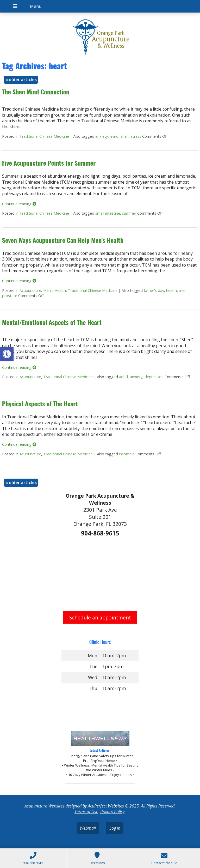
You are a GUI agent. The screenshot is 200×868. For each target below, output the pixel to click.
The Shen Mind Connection (36, 92)
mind (114, 136)
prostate (10, 296)
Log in (115, 828)
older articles (21, 80)
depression (154, 377)
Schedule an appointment (100, 617)
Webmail (88, 828)
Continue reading (19, 204)
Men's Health (55, 290)
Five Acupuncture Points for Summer (49, 163)
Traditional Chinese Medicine (44, 136)
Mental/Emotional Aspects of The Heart (52, 322)
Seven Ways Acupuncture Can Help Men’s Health (63, 240)
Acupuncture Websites (44, 806)
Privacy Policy (112, 812)
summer (129, 213)
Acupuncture (30, 290)
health (171, 290)
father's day (154, 290)
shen (125, 136)
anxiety (102, 136)
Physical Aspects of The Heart (40, 403)
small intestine (108, 213)
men (183, 290)
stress (136, 136)
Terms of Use (86, 812)
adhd (123, 377)
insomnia (127, 454)
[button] (7, 354)
